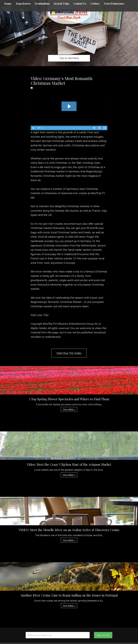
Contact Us (80, 4)
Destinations (42, 4)
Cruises (95, 4)
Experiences (23, 4)
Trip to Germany (69, 58)
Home (8, 4)
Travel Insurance (114, 4)
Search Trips (61, 4)
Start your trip (103, 635)
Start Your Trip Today (69, 353)
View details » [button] (69, 409)
